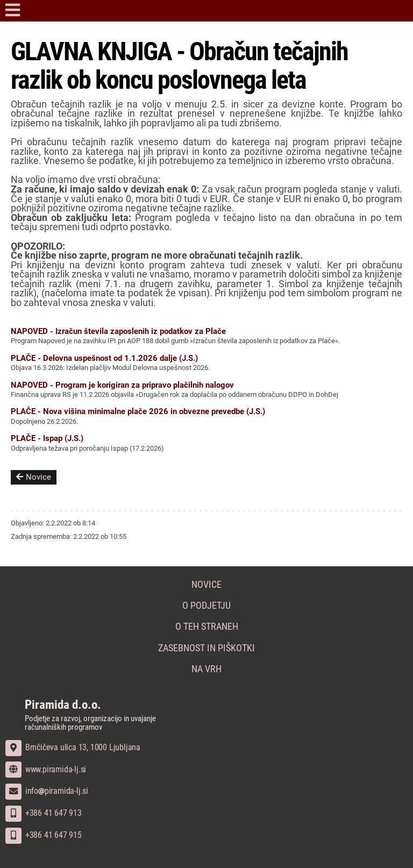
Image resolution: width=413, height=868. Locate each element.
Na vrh (206, 669)
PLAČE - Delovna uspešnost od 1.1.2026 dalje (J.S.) (104, 358)
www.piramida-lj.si (46, 769)
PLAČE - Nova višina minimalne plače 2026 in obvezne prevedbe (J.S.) (138, 411)
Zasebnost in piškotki (206, 648)
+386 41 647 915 (44, 835)
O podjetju (206, 606)
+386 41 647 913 (44, 813)
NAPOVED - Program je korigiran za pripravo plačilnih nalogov (122, 385)
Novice (34, 477)
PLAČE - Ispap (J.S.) (47, 438)
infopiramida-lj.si (47, 791)
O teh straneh (207, 627)
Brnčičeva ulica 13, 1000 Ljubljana (73, 747)
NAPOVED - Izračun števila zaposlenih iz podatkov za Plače (118, 331)
